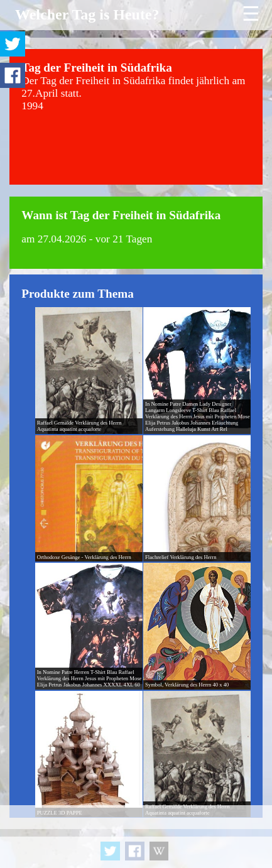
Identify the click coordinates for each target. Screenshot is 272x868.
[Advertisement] (136, 837)
